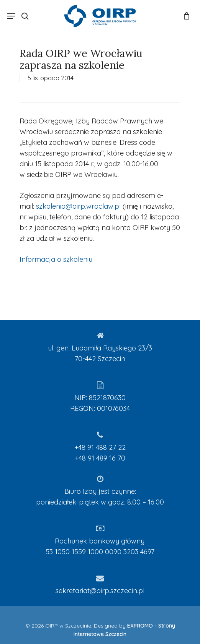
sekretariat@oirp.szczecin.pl (100, 591)
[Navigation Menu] (11, 16)
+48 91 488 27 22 (100, 447)
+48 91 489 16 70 (100, 458)
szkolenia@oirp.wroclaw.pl (78, 206)
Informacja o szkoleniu (56, 259)
